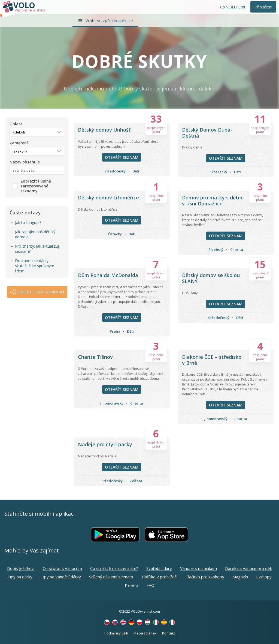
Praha (115, 331)
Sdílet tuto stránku (41, 292)
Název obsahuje (25, 162)
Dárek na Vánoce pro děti (249, 568)
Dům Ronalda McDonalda (108, 275)
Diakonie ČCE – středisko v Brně (212, 360)
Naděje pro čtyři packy (105, 444)
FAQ (151, 585)
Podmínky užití (116, 633)
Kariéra (132, 585)
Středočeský (115, 171)
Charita (237, 250)
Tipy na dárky (20, 577)
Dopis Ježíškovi (21, 568)
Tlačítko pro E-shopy (205, 577)
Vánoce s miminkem (198, 568)
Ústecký (115, 234)
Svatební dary (159, 568)
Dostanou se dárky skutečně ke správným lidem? (35, 266)
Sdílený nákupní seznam (111, 577)
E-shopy (264, 577)
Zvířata (136, 481)
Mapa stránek (145, 633)
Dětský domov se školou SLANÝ (211, 278)
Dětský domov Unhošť (104, 130)
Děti (136, 171)
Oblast (16, 124)
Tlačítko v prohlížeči (159, 577)
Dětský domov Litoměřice (108, 198)
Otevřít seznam (122, 157)
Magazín (240, 577)
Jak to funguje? (28, 222)
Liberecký (219, 172)
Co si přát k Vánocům (62, 568)
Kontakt (169, 633)
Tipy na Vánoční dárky (61, 577)
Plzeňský (216, 250)
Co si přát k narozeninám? (114, 568)
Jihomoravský (112, 403)
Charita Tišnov (95, 357)
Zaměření (19, 143)
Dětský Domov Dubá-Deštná (207, 133)
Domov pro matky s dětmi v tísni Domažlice (213, 201)
